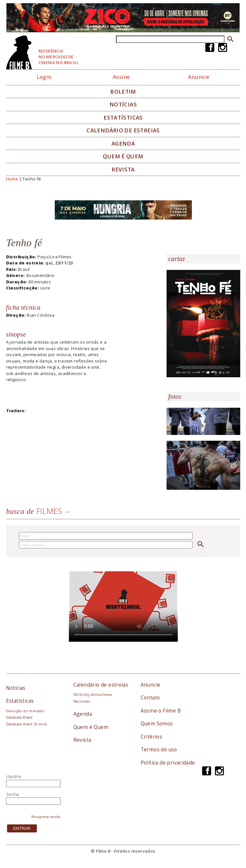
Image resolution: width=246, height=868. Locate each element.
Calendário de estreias (101, 685)
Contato (150, 697)
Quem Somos (157, 723)
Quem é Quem (91, 727)
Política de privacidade (168, 763)
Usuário (14, 776)
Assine (121, 77)
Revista (123, 170)
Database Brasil (19, 717)
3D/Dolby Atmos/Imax (93, 695)
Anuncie (199, 77)
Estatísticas (123, 118)
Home (12, 179)
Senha (13, 794)
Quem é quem (123, 156)
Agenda (123, 144)
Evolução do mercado (25, 711)
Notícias (123, 104)
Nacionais (82, 701)
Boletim (123, 92)
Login (44, 77)
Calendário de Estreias (123, 130)
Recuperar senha (46, 817)
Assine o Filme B (161, 711)
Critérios (152, 737)
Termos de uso (159, 749)
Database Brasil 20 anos (27, 724)
